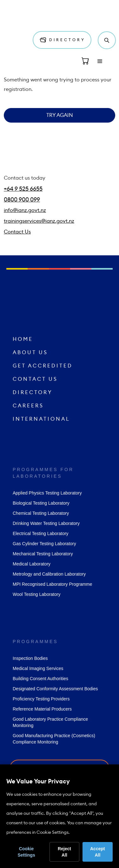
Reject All (64, 852)
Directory (65, 40)
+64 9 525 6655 (23, 189)
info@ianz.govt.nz (25, 210)
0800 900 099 (22, 200)
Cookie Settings (26, 852)
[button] (100, 61)
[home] (24, 15)
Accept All (98, 852)
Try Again (60, 115)
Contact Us (17, 232)
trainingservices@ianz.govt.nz (39, 221)
